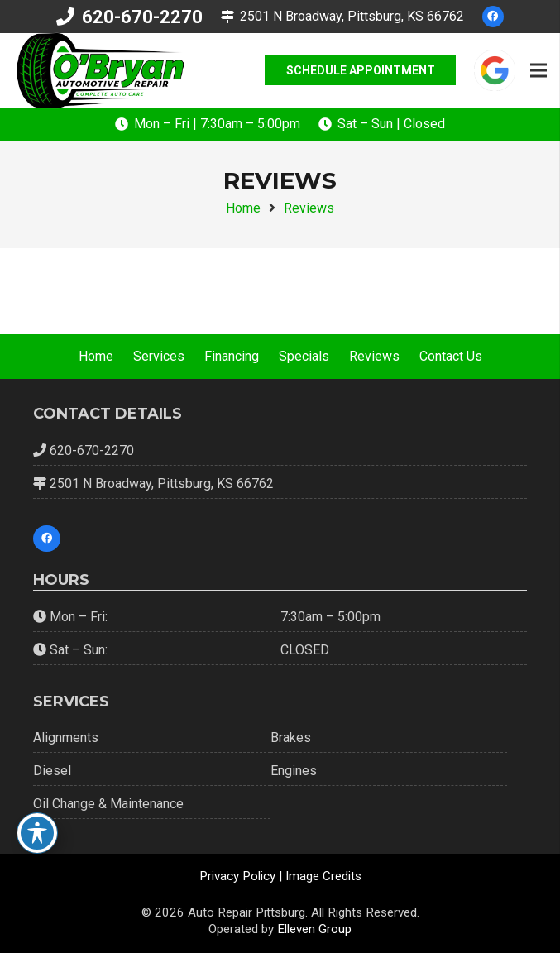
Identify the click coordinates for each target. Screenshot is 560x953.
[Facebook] (493, 17)
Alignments (66, 737)
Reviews (374, 356)
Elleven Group (314, 929)
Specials (304, 356)
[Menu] (538, 70)
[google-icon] (495, 70)
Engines (294, 771)
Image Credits (323, 876)
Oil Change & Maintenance (108, 804)
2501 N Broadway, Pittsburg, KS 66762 (162, 484)
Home (96, 356)
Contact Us (451, 356)
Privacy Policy (237, 876)
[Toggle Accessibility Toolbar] (37, 833)
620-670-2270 (92, 450)
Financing (232, 356)
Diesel (52, 771)
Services (159, 356)
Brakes (291, 737)
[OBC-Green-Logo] (100, 71)
